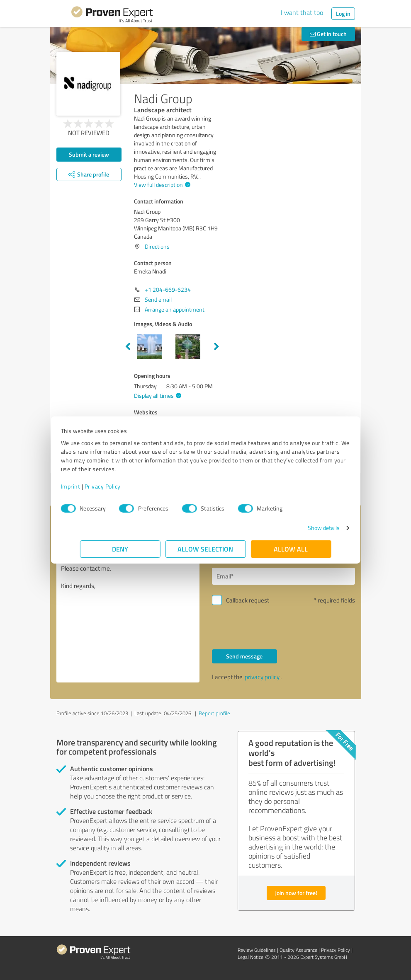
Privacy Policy (122, 486)
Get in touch (328, 34)
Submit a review (89, 154)
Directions (157, 246)
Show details (304, 528)
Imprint (90, 486)
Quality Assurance (298, 950)
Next (216, 347)
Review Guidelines (257, 950)
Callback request (248, 600)
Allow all (291, 549)
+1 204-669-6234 (168, 289)
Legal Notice (250, 957)
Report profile (214, 713)
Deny (120, 549)
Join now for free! (296, 893)
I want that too (302, 12)
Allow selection (206, 549)
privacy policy (262, 677)
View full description (161, 185)
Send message (244, 656)
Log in (343, 13)
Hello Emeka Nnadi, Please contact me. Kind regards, (128, 612)
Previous (128, 347)
